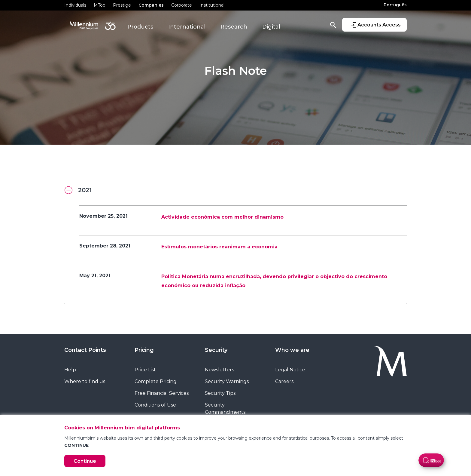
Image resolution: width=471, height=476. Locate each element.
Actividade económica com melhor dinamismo (222, 217)
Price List (145, 370)
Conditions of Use (155, 405)
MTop (100, 5)
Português (395, 5)
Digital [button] (271, 27)
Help (70, 370)
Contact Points (85, 350)
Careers (284, 381)
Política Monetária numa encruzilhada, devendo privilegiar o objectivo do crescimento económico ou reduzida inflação (274, 281)
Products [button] (140, 27)
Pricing (144, 350)
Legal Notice (290, 370)
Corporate (182, 5)
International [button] (187, 27)
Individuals (75, 5)
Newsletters (219, 370)
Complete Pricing (156, 381)
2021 (78, 190)
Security (216, 350)
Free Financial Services (162, 393)
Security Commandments (225, 408)
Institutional (212, 5)
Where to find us (85, 381)
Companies (151, 5)
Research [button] (234, 27)
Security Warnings (227, 381)
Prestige (122, 5)
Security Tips (220, 393)
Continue (85, 461)
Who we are (292, 350)
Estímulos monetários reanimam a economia (219, 247)
